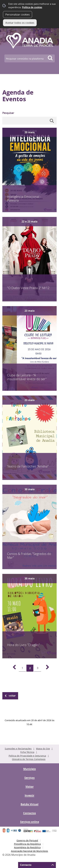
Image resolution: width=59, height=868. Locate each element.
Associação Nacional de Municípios (29, 851)
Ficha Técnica (27, 752)
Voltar (12, 696)
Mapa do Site (43, 749)
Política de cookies (32, 7)
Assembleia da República (27, 847)
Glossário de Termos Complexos (29, 759)
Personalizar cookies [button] (18, 15)
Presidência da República (27, 844)
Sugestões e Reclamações (18, 749)
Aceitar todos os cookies (20, 23)
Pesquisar (8, 113)
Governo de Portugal (27, 840)
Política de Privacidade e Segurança (27, 756)
